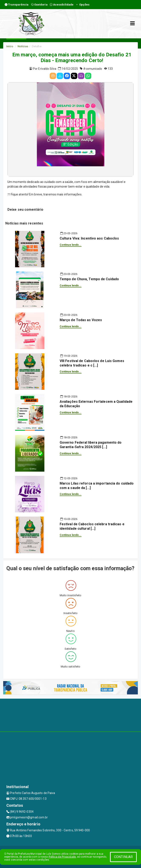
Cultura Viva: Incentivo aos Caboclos (89, 238)
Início (10, 46)
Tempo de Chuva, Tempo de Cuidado (89, 279)
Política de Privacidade (62, 857)
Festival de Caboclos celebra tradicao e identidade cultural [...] (92, 526)
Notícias (23, 46)
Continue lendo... (71, 245)
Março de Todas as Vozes (81, 320)
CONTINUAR (123, 857)
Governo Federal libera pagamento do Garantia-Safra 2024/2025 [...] (91, 445)
